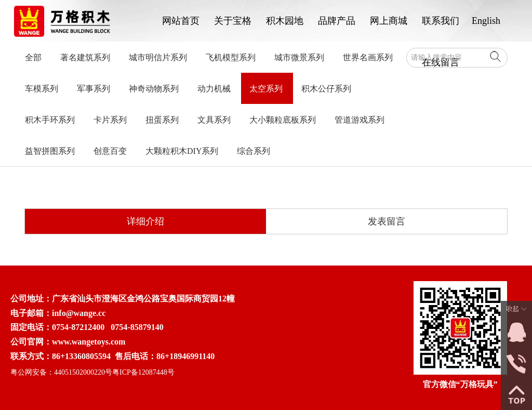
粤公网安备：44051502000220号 (61, 372)
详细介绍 (145, 221)
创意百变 (110, 151)
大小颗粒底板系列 (283, 120)
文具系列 (214, 120)
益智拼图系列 (50, 151)
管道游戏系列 (360, 120)
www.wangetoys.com (89, 342)
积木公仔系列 (326, 89)
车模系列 (42, 89)
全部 (33, 57)
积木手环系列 (50, 120)
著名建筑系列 (85, 57)
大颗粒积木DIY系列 (182, 151)
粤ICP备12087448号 (143, 372)
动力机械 (214, 89)
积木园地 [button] (285, 21)
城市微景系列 (299, 57)
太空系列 (266, 89)
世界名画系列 (368, 57)
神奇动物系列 (154, 89)
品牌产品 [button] (337, 21)
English (486, 21)
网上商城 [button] (389, 21)
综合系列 (254, 151)
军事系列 (94, 89)
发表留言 (387, 221)
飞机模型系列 (231, 57)
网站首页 (181, 21)
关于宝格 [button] (233, 21)
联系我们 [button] (441, 21)
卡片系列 (110, 120)
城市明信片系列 (158, 57)
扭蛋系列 (162, 120)
